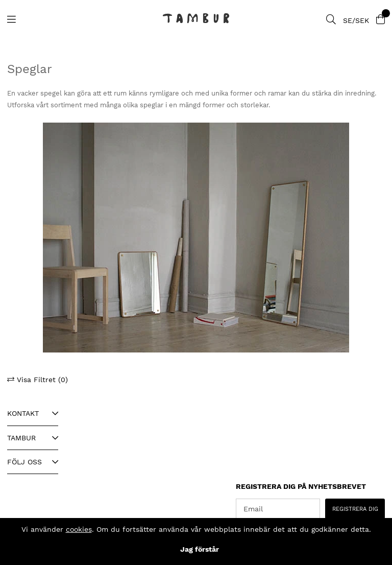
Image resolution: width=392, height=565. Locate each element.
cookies (79, 529)
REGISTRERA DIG (355, 509)
